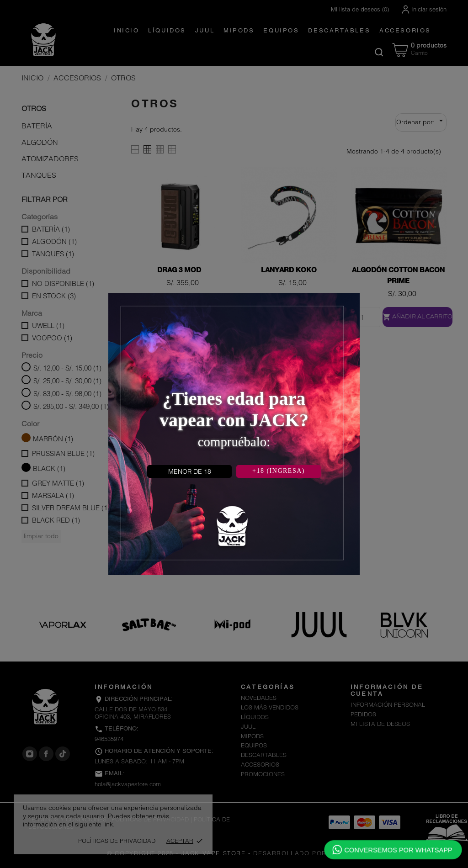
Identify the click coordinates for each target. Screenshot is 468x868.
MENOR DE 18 (190, 471)
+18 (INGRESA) (279, 471)
